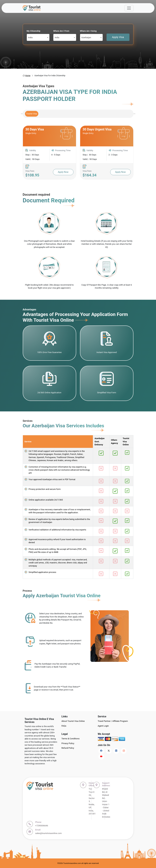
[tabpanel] (78, 153)
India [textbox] (30, 37)
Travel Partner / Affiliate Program (113, 721)
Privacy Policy (68, 743)
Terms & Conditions (71, 739)
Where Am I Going (88, 31)
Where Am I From (61, 31)
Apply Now (63, 172)
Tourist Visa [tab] (32, 114)
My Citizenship (34, 31)
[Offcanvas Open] (129, 8)
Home (27, 76)
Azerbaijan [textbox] (86, 37)
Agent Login (103, 726)
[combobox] (38, 37)
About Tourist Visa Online (73, 721)
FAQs (64, 726)
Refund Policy (68, 748)
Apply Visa (118, 37)
